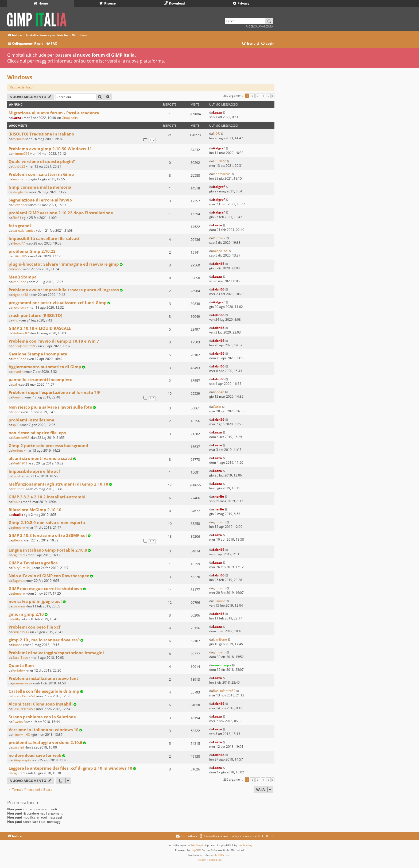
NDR (216, 133)
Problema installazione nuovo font (43, 678)
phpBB (195, 850)
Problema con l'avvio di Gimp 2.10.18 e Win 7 (54, 341)
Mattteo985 (21, 438)
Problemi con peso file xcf (34, 627)
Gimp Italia (70, 118)
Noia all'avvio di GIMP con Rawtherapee (49, 576)
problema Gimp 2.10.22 (32, 251)
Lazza (17, 118)
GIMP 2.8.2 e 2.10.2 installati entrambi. (48, 497)
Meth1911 (20, 463)
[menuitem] (52, 44)
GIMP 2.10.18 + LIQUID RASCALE (40, 328)
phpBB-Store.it (223, 855)
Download (174, 3)
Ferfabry (19, 670)
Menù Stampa (23, 277)
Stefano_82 (21, 333)
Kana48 (18, 397)
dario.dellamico (24, 230)
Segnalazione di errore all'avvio (40, 200)
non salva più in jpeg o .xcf (35, 601)
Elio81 (17, 218)
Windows (20, 77)
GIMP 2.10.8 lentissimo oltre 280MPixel (48, 535)
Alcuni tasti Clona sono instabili (41, 704)
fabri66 (219, 264)
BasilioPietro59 (24, 696)
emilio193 (20, 632)
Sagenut (18, 581)
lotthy (16, 619)
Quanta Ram (21, 665)
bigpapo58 (20, 295)
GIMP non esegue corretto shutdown (45, 588)
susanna (19, 606)
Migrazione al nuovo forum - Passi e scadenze (54, 113)
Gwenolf (18, 722)
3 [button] (258, 96)
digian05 (19, 555)
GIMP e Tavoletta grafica (33, 563)
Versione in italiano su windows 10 (44, 730)
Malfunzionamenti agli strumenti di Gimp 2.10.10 (58, 484)
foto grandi (20, 226)
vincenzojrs (222, 665)
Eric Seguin (197, 845)
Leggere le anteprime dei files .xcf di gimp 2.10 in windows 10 (70, 768)
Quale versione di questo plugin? (42, 161)
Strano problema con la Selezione (42, 717)
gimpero (19, 527)
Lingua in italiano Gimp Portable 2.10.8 (48, 550)
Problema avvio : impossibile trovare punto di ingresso (64, 290)
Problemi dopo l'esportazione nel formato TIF (54, 392)
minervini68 (21, 735)
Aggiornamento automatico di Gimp (45, 367)
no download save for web (35, 755)
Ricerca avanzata (259, 26)
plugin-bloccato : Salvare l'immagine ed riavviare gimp (64, 264)
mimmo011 (21, 154)
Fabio (16, 502)
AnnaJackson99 (24, 346)
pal (15, 384)
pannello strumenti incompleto (40, 379)
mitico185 (20, 256)
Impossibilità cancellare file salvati (44, 238)
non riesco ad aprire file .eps (37, 433)
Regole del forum (23, 87)
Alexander (20, 205)
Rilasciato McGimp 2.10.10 (35, 510)
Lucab (17, 476)
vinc (15, 320)
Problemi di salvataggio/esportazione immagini (56, 653)
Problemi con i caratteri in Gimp (41, 174)
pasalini (18, 747)
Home (41, 3)
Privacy (241, 3)
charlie (218, 496)
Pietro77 (19, 243)
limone (17, 269)
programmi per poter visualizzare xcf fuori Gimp (58, 303)
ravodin (18, 372)
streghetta (20, 192)
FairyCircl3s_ (22, 568)
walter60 (19, 489)
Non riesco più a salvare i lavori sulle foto (50, 407)
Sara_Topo (20, 658)
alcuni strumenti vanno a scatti (40, 458)
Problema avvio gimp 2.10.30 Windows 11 (50, 149)
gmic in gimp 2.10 (26, 614)
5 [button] (268, 96)
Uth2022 (19, 166)
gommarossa (22, 683)
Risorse (108, 3)
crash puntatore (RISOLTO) (35, 315)
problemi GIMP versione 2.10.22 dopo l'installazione (61, 213)
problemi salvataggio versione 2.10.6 (45, 742)
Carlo (16, 412)
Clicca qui (17, 61)
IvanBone (19, 282)
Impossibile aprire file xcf (34, 471)
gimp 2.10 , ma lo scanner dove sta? (44, 640)
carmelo (18, 139)
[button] (273, 96)
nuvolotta (19, 307)
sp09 (16, 425)
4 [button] (263, 96)
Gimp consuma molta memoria (40, 187)
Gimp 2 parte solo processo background (48, 445)
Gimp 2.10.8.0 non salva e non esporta (47, 522)
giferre (17, 540)
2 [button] (252, 96)
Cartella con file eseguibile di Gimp (44, 691)
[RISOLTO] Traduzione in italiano (41, 134)
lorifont (18, 450)
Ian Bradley (245, 845)
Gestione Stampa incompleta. (38, 354)
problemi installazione (31, 420)
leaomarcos (21, 179)
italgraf (219, 148)
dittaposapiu (22, 760)
